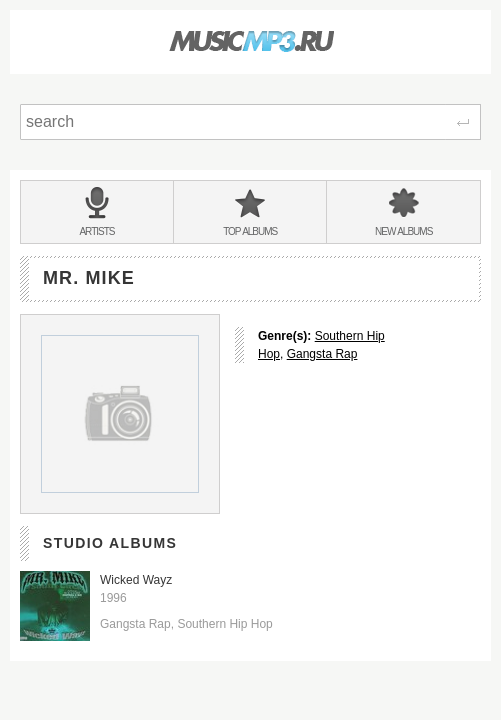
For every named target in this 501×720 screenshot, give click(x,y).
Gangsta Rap (322, 354)
